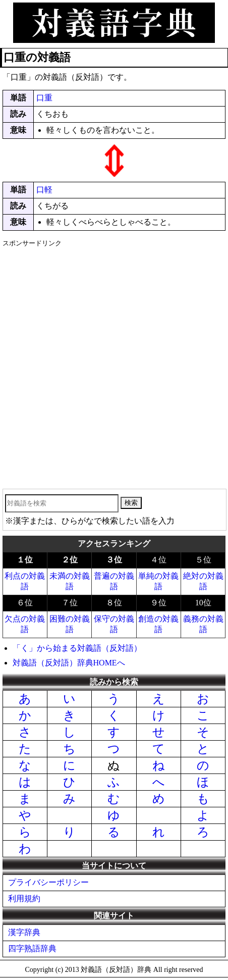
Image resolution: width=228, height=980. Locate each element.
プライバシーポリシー (48, 882)
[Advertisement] (114, 365)
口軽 (44, 190)
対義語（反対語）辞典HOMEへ (69, 663)
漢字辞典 (24, 932)
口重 (44, 98)
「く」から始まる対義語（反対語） (77, 648)
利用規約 (24, 898)
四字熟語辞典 (32, 948)
